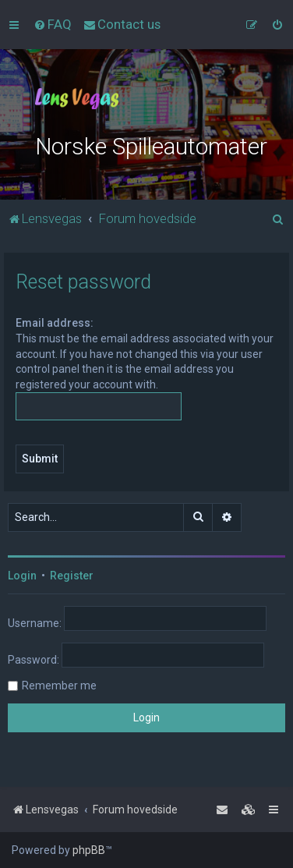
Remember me (59, 686)
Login (22, 576)
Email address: (55, 323)
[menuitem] (53, 24)
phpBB (89, 850)
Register (72, 576)
